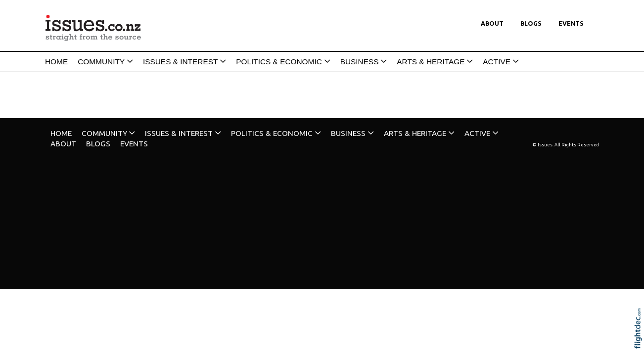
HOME (56, 62)
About (492, 23)
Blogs (531, 23)
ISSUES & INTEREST (180, 62)
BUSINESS (360, 62)
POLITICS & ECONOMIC (279, 62)
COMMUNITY (101, 62)
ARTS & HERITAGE (431, 62)
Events (571, 23)
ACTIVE (497, 62)
